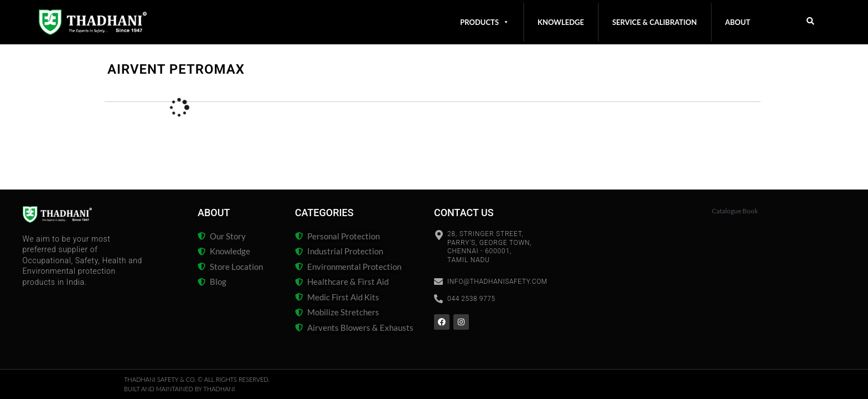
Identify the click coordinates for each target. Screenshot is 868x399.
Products (485, 22)
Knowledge (561, 22)
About (738, 22)
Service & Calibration (655, 22)
